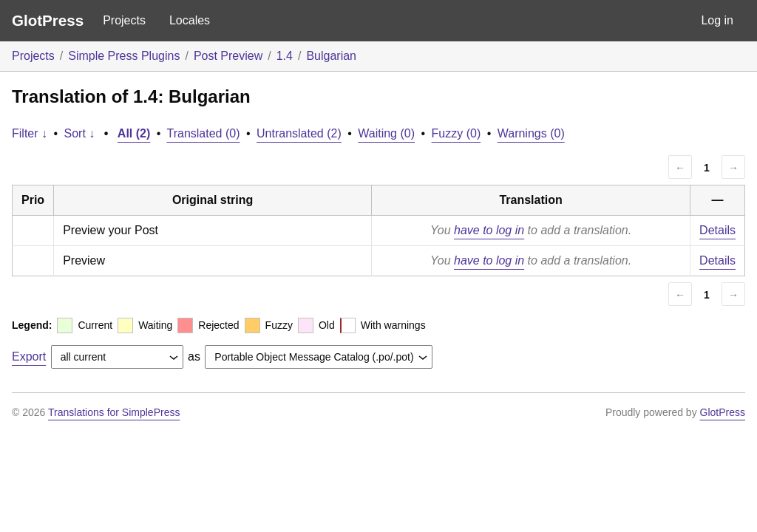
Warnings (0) (531, 133)
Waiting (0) (386, 133)
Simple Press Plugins (124, 56)
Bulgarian (331, 56)
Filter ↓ (30, 133)
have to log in (489, 230)
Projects (124, 20)
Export (29, 357)
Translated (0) (204, 133)
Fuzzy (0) (456, 133)
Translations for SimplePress (114, 412)
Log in (717, 20)
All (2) (134, 133)
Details (717, 230)
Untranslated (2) (299, 133)
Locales (190, 20)
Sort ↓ (80, 133)
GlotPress (48, 20)
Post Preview (228, 56)
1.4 (285, 56)
